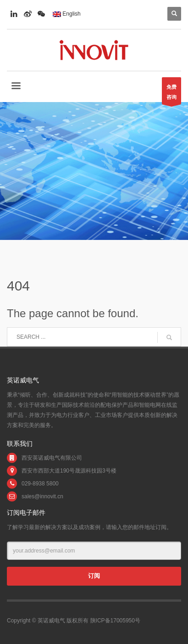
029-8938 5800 (40, 484)
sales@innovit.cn (42, 496)
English (67, 14)
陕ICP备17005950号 (115, 621)
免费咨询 (171, 94)
